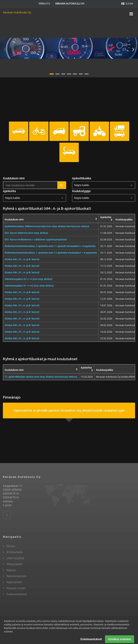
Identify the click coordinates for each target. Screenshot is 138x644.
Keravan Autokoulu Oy (17, 12)
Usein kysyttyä (15, 558)
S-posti (7, 505)
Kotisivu (8, 501)
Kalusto (11, 570)
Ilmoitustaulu (14, 552)
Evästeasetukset (16, 594)
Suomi (127, 4)
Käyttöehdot (14, 582)
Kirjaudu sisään (16, 588)
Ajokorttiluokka (82, 178)
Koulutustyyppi (81, 191)
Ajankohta (9, 191)
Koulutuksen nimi (14, 178)
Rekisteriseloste (16, 576)
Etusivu (11, 546)
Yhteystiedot (14, 564)
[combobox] (104, 185)
